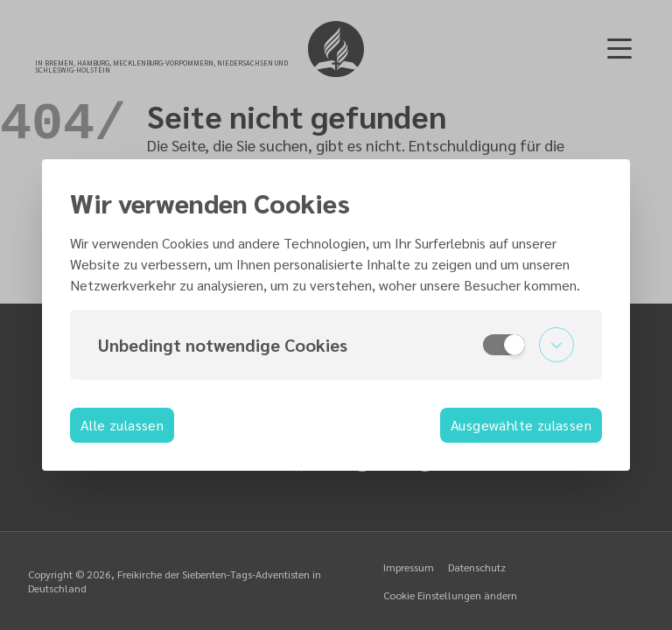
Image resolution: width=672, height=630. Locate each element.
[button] (336, 345)
